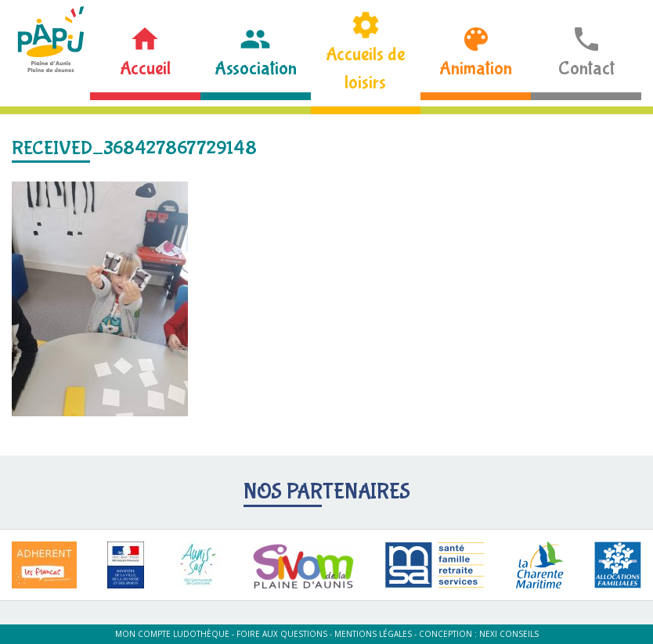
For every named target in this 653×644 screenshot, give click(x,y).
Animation (476, 68)
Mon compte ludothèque (172, 634)
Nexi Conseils (509, 634)
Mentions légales (373, 634)
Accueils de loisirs (365, 68)
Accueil (145, 68)
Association (256, 68)
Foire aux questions (282, 634)
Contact (586, 68)
